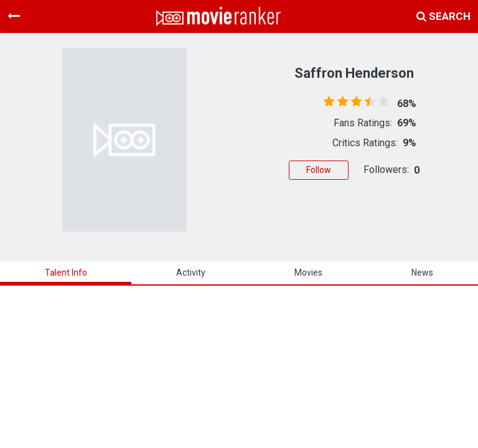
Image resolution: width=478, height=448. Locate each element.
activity (191, 273)
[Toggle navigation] (14, 16)
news (422, 273)
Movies (308, 273)
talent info (66, 273)
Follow (319, 170)
